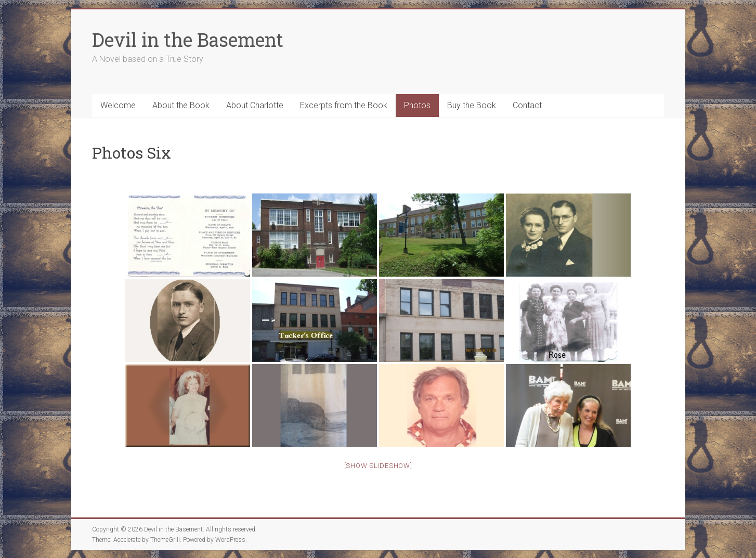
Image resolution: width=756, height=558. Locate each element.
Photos (417, 105)
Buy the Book (472, 105)
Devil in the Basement (188, 40)
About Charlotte (255, 105)
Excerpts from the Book (344, 105)
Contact (527, 105)
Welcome (118, 105)
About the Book (181, 105)
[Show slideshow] (378, 466)
